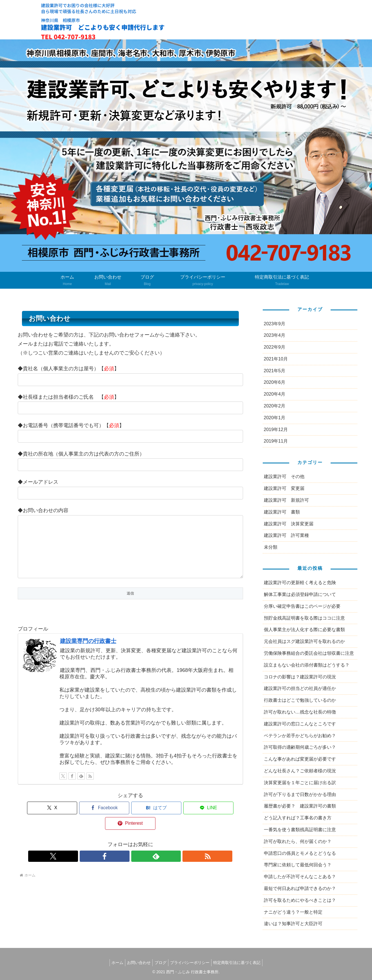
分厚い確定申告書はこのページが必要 (302, 606)
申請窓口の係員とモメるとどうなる (300, 853)
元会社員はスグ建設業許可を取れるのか (304, 641)
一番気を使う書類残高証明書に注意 (300, 830)
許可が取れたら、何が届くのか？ (298, 841)
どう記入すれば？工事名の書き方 (298, 818)
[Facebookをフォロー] (72, 787)
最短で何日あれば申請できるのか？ (300, 888)
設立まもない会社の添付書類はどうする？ (307, 665)
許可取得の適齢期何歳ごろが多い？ (300, 747)
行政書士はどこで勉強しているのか (300, 700)
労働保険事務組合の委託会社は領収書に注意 (309, 653)
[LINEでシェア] (168, 819)
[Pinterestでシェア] (206, 819)
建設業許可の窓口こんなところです (300, 724)
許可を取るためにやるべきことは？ (300, 900)
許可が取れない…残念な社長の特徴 (300, 712)
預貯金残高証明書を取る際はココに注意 (304, 618)
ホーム (113, 963)
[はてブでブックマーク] (130, 819)
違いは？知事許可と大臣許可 (293, 924)
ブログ (161, 963)
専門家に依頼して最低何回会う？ (298, 865)
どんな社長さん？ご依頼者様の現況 (300, 771)
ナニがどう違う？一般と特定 (293, 912)
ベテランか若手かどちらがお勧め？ (300, 736)
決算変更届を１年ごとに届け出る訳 (300, 783)
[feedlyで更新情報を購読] (81, 787)
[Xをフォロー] (63, 787)
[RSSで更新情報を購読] (90, 787)
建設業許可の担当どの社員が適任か (300, 688)
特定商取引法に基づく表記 (241, 963)
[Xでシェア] (55, 819)
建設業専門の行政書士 (88, 652)
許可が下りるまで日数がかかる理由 (300, 794)
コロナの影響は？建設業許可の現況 (300, 677)
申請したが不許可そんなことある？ (300, 877)
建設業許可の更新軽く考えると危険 (300, 583)
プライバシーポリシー (192, 963)
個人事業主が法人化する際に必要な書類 (304, 630)
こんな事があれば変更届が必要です (300, 759)
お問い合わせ (137, 963)
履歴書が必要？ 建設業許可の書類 (300, 806)
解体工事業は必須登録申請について (300, 594)
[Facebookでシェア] (92, 819)
